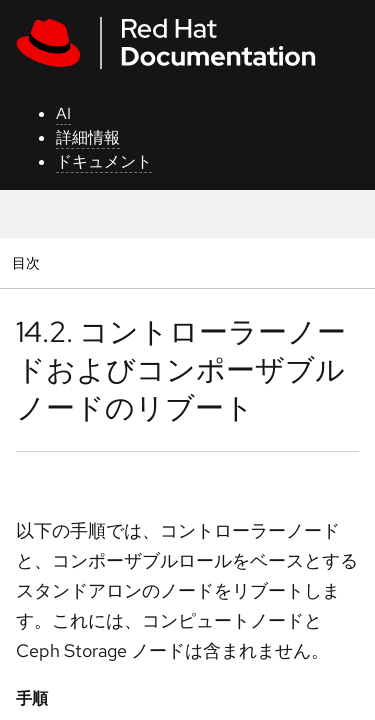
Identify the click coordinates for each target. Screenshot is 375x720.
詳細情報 (88, 137)
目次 (28, 262)
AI (63, 113)
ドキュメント (104, 161)
